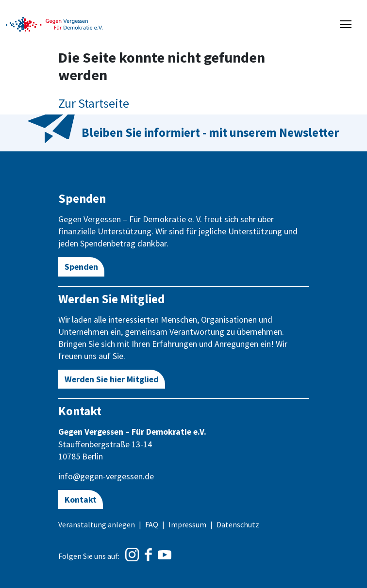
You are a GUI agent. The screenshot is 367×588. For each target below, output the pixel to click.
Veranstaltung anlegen (97, 524)
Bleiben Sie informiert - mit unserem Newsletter (210, 132)
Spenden (81, 267)
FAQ (152, 524)
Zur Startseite (94, 103)
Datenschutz (238, 524)
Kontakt (81, 499)
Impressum (187, 524)
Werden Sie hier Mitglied (112, 379)
